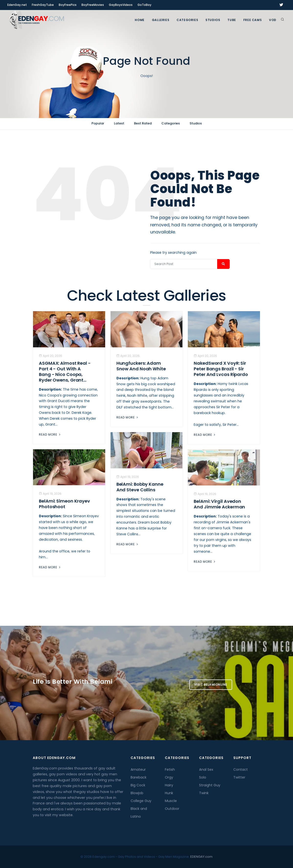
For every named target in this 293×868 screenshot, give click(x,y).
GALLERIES (161, 20)
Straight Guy (210, 785)
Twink (204, 793)
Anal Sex (206, 769)
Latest (119, 123)
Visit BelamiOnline (211, 685)
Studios (213, 20)
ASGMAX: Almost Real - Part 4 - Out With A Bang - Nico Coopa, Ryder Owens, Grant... (65, 372)
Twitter (239, 777)
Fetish (170, 769)
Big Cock (138, 785)
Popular (98, 123)
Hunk (169, 793)
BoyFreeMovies (93, 5)
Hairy (169, 785)
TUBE (232, 20)
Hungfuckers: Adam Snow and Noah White (141, 366)
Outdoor (172, 809)
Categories (187, 20)
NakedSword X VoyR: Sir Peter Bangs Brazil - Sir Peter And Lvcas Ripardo (221, 369)
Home (140, 20)
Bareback (139, 777)
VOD (273, 20)
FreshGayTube (43, 5)
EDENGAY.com (201, 857)
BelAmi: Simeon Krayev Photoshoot (64, 504)
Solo (203, 777)
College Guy (141, 801)
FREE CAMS (253, 20)
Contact (241, 769)
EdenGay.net (17, 5)
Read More (50, 434)
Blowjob (137, 793)
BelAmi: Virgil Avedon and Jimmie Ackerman (219, 504)
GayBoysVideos (121, 5)
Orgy (169, 777)
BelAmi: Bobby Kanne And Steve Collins (140, 487)
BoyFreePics (68, 5)
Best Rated (143, 123)
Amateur (138, 769)
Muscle (171, 801)
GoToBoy (144, 5)
